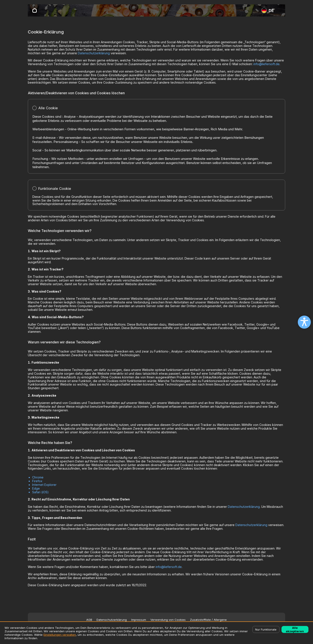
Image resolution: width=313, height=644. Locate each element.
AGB (89, 620)
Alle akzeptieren (295, 629)
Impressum (139, 620)
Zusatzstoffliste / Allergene (208, 620)
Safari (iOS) (40, 492)
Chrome (38, 477)
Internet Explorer (44, 485)
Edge (36, 488)
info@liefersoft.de (266, 64)
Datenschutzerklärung (94, 53)
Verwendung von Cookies (168, 620)
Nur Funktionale (266, 629)
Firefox (37, 481)
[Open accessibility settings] (304, 322)
